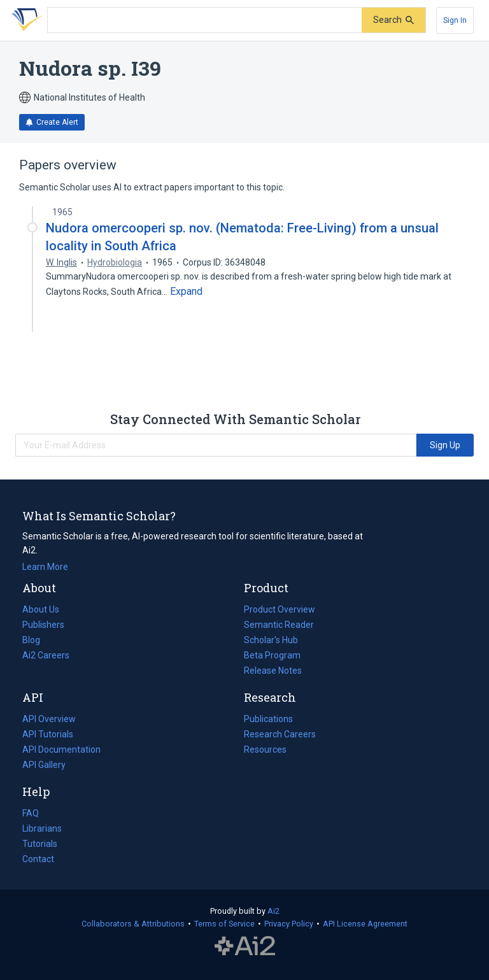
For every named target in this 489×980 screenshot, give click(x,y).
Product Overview (280, 609)
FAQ (31, 813)
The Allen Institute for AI (245, 946)
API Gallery (44, 765)
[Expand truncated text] (186, 292)
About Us (41, 609)
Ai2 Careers (46, 655)
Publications (268, 719)
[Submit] (393, 20)
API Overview (49, 719)
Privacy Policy (289, 924)
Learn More (45, 567)
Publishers (43, 625)
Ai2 (273, 911)
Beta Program (272, 655)
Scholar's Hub (271, 640)
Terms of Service (224, 924)
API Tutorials (48, 734)
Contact (38, 859)
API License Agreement (365, 924)
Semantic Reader (279, 625)
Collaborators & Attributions (133, 924)
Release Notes (273, 671)
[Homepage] (25, 20)
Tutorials (40, 844)
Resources (265, 749)
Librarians (42, 828)
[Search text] (205, 20)
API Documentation (61, 749)
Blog (36, 640)
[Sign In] (455, 20)
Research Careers (280, 734)
